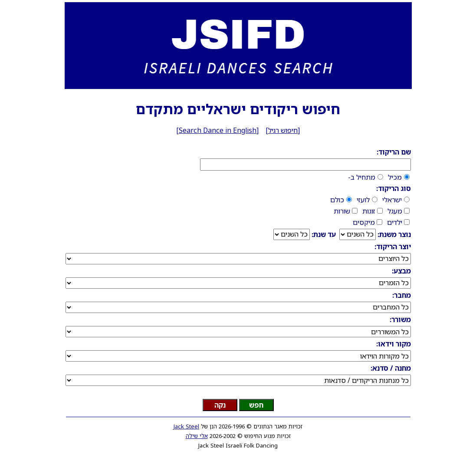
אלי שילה (197, 436)
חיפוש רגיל (283, 130)
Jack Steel (186, 426)
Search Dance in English (218, 130)
